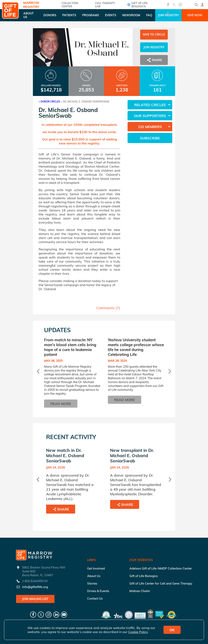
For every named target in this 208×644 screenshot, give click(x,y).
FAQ (149, 15)
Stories (92, 583)
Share (154, 60)
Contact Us (95, 598)
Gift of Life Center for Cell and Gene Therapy (161, 583)
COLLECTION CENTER (70, 5)
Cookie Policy (138, 632)
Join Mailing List (35, 599)
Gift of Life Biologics (137, 5)
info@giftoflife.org (35, 587)
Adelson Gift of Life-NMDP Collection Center (161, 568)
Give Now (195, 15)
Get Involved (96, 568)
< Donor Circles (49, 102)
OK (172, 630)
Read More (61, 404)
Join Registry (154, 47)
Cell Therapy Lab (105, 5)
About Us (94, 576)
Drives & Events (98, 591)
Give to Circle (154, 34)
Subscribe (150, 138)
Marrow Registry (31, 5)
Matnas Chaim (140, 591)
